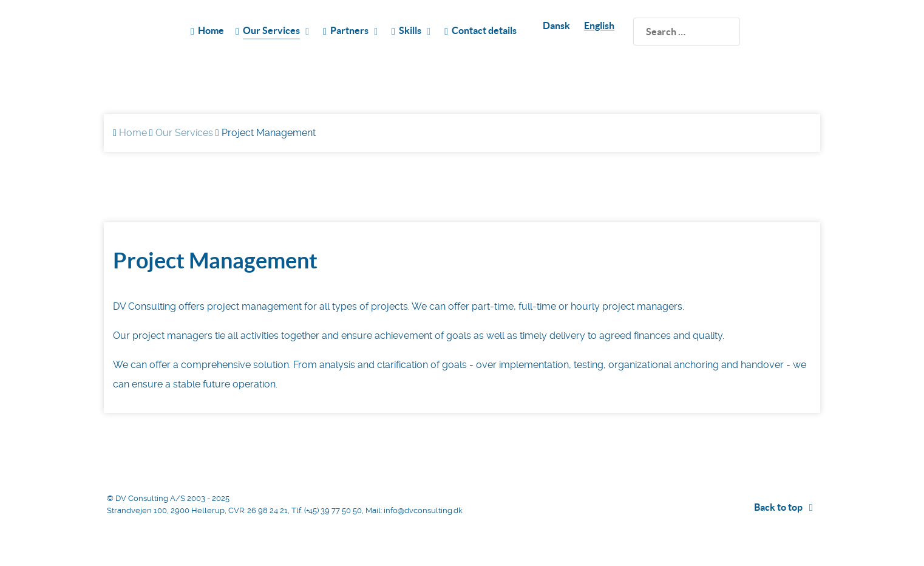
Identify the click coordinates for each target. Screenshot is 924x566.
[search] (687, 32)
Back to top (786, 507)
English (599, 26)
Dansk (556, 26)
